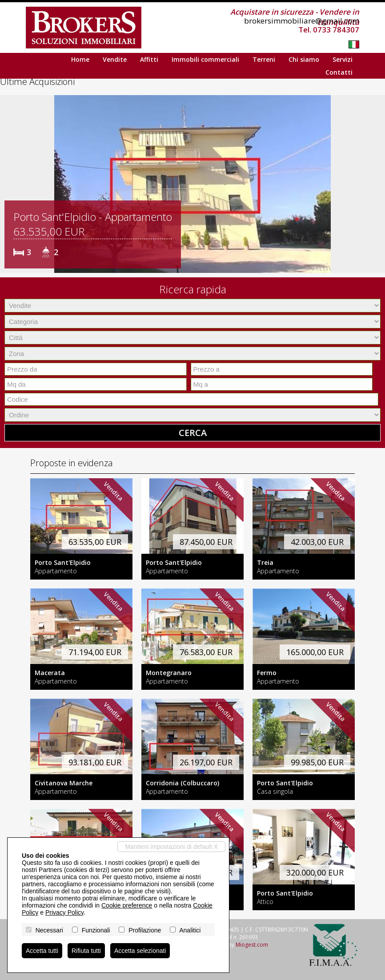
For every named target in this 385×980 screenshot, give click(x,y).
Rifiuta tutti (86, 951)
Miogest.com (252, 945)
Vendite (115, 59)
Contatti (339, 72)
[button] (8, 184)
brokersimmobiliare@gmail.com (302, 21)
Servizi (343, 59)
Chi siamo (304, 59)
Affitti (149, 59)
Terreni (264, 59)
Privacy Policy (64, 912)
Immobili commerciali (205, 59)
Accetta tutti (42, 951)
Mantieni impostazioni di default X (171, 847)
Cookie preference (127, 905)
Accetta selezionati (140, 951)
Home (80, 59)
